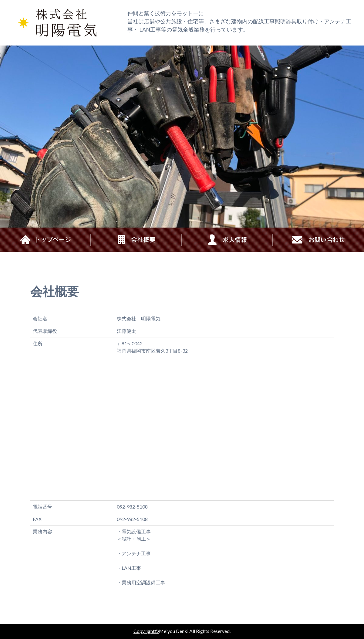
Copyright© (146, 631)
